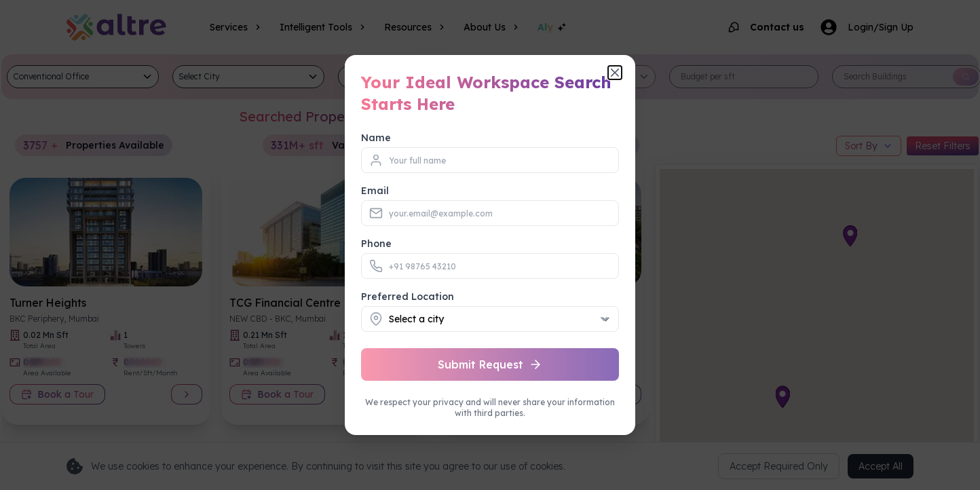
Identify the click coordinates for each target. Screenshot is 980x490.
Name (376, 138)
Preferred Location (408, 297)
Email (375, 191)
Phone (376, 244)
